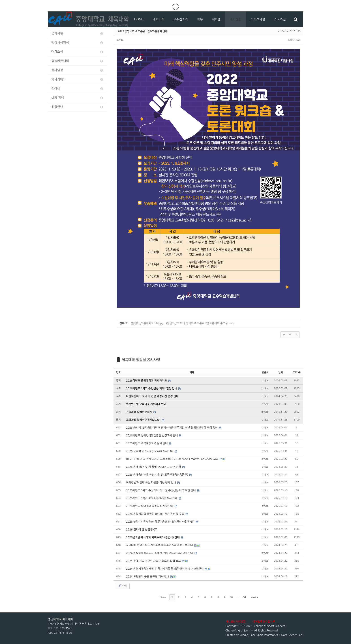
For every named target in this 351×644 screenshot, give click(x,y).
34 (244, 597)
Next (254, 597)
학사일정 (77, 70)
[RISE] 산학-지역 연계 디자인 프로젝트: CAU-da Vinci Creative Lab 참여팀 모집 (173, 459)
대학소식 (77, 52)
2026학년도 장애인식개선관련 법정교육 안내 (152, 436)
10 (231, 597)
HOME (139, 19)
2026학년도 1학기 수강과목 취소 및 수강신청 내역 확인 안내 (161, 490)
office (121, 40)
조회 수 (297, 372)
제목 (192, 372)
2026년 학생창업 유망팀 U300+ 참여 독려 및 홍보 (156, 514)
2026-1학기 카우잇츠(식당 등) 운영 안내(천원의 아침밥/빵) (161, 522)
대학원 (216, 19)
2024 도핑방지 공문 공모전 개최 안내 (148, 577)
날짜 (281, 372)
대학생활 (236, 19)
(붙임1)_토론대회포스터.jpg (147, 323)
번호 (119, 372)
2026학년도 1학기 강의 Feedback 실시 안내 (152, 498)
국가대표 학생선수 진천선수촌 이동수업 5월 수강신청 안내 (160, 545)
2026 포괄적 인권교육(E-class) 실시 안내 (150, 451)
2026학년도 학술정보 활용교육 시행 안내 (150, 506)
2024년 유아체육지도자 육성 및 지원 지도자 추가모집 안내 (160, 553)
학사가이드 (77, 79)
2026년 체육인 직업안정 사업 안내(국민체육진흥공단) (157, 475)
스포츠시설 (258, 19)
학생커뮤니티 (77, 61)
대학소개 (159, 19)
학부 (200, 19)
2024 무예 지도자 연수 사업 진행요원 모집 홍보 (154, 561)
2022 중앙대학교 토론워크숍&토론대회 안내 (143, 31)
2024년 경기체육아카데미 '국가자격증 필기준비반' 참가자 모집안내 (165, 569)
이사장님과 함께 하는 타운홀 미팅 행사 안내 (151, 483)
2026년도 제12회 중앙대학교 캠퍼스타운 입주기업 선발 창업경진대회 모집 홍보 (172, 428)
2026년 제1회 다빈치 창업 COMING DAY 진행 (154, 467)
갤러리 (77, 89)
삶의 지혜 (77, 98)
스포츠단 (280, 19)
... (238, 597)
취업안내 (77, 107)
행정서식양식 (77, 43)
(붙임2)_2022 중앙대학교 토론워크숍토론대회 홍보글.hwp (200, 323)
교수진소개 (181, 19)
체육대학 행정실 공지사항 (141, 360)
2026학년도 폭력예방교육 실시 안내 (147, 443)
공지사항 (77, 33)
